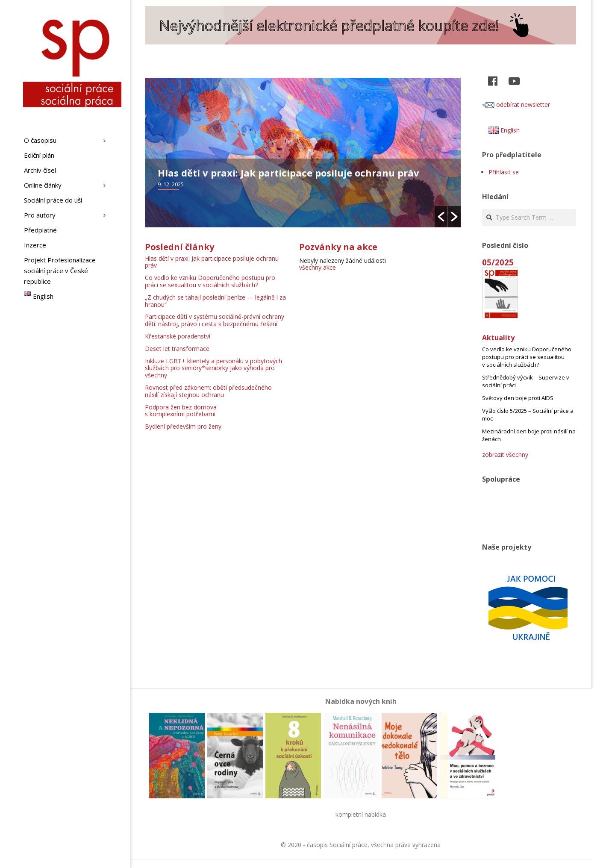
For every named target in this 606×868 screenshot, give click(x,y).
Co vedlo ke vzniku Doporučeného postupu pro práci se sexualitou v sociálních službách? (210, 281)
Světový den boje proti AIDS (518, 398)
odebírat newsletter (516, 104)
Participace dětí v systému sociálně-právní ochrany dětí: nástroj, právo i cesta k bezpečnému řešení (215, 320)
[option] (303, 153)
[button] (441, 217)
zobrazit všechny (505, 455)
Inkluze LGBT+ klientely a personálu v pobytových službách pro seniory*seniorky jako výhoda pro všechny (213, 368)
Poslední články (179, 247)
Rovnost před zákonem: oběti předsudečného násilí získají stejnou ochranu (208, 391)
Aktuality (498, 338)
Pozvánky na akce (338, 247)
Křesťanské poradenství (178, 336)
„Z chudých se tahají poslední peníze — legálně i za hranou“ (215, 301)
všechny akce (318, 267)
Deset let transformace (177, 349)
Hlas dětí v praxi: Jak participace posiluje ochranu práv (288, 173)
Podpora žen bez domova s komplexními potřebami (181, 411)
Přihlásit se (504, 172)
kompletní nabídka (361, 814)
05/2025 (498, 262)
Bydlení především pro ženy (183, 426)
